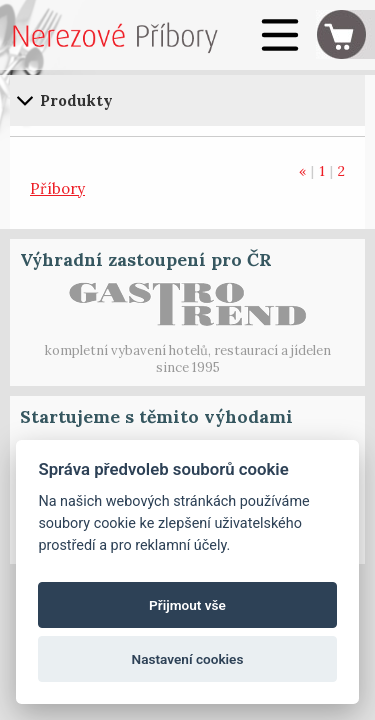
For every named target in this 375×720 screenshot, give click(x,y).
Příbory (57, 188)
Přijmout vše (187, 605)
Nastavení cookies (188, 659)
